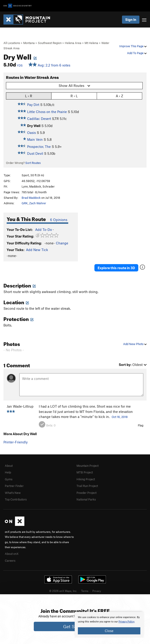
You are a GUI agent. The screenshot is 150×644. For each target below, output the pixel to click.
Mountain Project (88, 466)
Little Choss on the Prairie (47, 112)
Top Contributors (16, 499)
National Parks (86, 499)
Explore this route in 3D (116, 268)
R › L (74, 96)
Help (8, 472)
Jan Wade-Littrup (20, 406)
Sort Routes (33, 163)
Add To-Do (44, 229)
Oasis (31, 133)
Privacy (97, 591)
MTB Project (85, 472)
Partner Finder (14, 486)
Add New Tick (37, 250)
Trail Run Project (87, 486)
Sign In (131, 19)
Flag (141, 425)
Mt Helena (91, 43)
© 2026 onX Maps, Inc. (63, 591)
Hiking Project (86, 479)
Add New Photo (135, 344)
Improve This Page (133, 46)
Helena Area (73, 43)
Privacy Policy (126, 622)
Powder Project (86, 493)
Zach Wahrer (38, 203)
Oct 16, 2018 (120, 417)
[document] (109, 625)
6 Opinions (59, 220)
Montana (29, 43)
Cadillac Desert (39, 119)
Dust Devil (35, 153)
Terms (85, 591)
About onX (12, 554)
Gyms (9, 479)
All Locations (12, 43)
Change (62, 243)
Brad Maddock (31, 198)
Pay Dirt (33, 105)
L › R (29, 96)
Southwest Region (50, 43)
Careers (10, 561)
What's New (13, 493)
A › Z (119, 96)
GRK (25, 203)
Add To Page (137, 53)
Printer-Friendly (16, 442)
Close (109, 631)
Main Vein (35, 139)
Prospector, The (39, 146)
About (9, 466)
